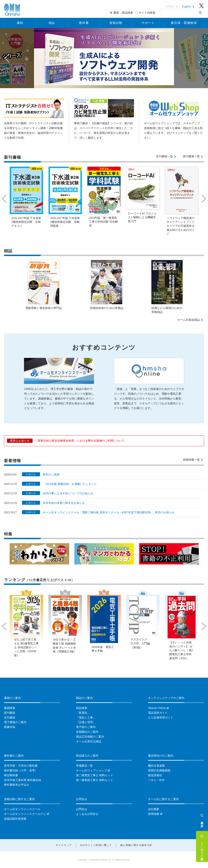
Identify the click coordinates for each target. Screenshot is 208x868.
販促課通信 (155, 775)
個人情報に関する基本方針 (136, 845)
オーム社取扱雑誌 (189, 320)
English (186, 7)
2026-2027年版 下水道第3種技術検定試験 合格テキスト (26, 222)
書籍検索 (10, 708)
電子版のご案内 (86, 727)
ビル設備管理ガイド (161, 718)
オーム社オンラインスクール (22, 809)
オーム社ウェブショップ (91, 771)
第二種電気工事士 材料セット (95, 775)
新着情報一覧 (191, 460)
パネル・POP (156, 780)
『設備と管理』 (86, 722)
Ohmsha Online (157, 708)
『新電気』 (83, 713)
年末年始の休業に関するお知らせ (64, 503)
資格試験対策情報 (15, 819)
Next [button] (199, 58)
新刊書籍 (10, 713)
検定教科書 (11, 775)
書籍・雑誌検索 (123, 13)
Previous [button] (9, 58)
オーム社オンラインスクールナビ (25, 814)
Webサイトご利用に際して (96, 845)
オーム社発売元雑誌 (89, 741)
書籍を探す (202, 823)
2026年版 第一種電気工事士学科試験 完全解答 (103, 222)
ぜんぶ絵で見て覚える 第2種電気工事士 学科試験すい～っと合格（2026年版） (26, 647)
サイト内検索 (147, 13)
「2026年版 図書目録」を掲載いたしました (70, 484)
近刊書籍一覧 (164, 156)
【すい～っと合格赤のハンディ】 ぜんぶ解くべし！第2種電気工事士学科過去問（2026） (181, 650)
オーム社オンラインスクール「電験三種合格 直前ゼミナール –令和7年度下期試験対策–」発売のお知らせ (109, 512)
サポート (148, 23)
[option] (104, 58)
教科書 (84, 23)
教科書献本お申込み (17, 785)
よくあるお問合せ (202, 849)
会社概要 (154, 809)
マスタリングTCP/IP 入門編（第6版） (140, 643)
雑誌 (52, 23)
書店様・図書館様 (184, 23)
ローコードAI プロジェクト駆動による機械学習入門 (142, 217)
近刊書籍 (10, 718)
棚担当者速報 (156, 766)
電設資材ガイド (158, 713)
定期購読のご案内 (87, 732)
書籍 (20, 23)
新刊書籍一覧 (191, 156)
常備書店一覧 (84, 766)
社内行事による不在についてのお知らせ (68, 493)
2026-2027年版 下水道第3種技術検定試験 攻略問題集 (65, 222)
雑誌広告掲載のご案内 (90, 737)
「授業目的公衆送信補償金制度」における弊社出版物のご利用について (80, 441)
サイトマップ (64, 845)
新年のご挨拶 (51, 475)
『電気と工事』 (86, 718)
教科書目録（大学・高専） (21, 771)
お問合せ (82, 809)
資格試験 (116, 23)
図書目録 (10, 727)
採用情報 (154, 814)
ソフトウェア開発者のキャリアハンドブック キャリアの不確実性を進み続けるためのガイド (181, 226)
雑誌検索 (82, 708)
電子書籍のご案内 (15, 722)
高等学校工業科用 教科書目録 (23, 780)
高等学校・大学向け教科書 (21, 766)
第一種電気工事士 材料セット (95, 780)
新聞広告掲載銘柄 (159, 771)
